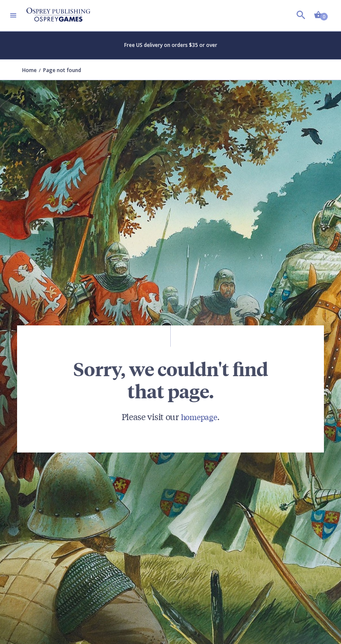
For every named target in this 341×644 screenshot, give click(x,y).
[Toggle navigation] (13, 15)
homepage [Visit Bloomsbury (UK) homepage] (199, 416)
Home (29, 70)
